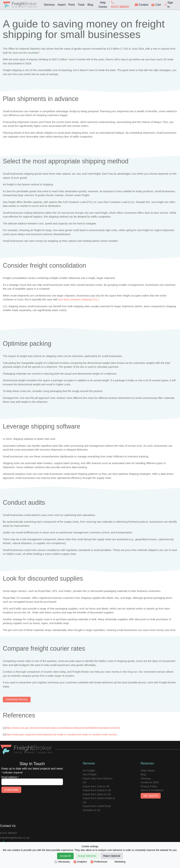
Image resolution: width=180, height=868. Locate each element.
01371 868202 (8, 833)
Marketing (118, 862)
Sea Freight (90, 774)
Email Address (10, 777)
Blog (90, 5)
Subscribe (11, 790)
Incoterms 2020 (150, 782)
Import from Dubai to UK (97, 790)
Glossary (146, 778)
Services (49, 5)
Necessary (62, 862)
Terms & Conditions (152, 790)
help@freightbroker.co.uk (15, 838)
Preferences (99, 862)
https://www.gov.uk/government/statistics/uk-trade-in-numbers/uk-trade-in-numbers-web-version (61, 734)
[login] (170, 5)
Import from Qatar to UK (97, 794)
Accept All (65, 856)
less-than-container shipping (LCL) (78, 299)
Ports (72, 5)
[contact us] (142, 5)
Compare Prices (17, 700)
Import (61, 5)
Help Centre (103, 5)
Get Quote (151, 796)
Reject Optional (112, 856)
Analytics (80, 862)
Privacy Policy (149, 786)
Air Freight (89, 770)
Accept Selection (87, 856)
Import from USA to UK (96, 786)
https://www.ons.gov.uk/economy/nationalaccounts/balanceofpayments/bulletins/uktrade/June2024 (63, 728)
